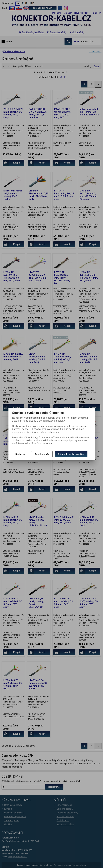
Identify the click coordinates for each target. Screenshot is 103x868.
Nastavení (20, 454)
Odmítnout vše (42, 454)
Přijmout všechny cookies (71, 454)
